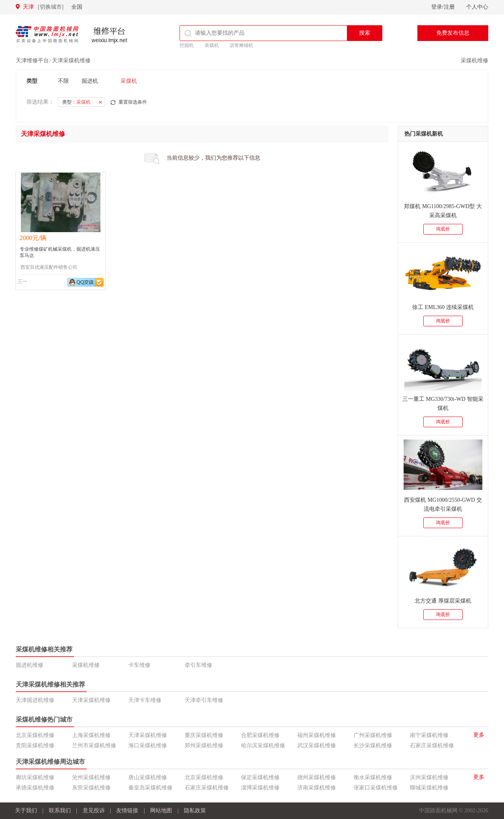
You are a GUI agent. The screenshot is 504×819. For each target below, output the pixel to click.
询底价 (443, 229)
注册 (449, 7)
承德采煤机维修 (35, 788)
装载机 (212, 45)
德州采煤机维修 (317, 777)
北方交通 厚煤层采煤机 (443, 601)
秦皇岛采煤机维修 (150, 788)
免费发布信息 (453, 33)
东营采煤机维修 (91, 788)
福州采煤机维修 (317, 735)
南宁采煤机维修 (429, 735)
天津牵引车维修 (204, 700)
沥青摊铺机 (241, 45)
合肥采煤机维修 (260, 735)
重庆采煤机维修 (204, 735)
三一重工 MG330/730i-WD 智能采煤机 (443, 404)
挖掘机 (187, 45)
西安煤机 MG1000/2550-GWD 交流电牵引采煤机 (443, 504)
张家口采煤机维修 (376, 788)
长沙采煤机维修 (373, 745)
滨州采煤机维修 (429, 777)
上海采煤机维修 (91, 735)
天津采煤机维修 (71, 60)
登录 (437, 7)
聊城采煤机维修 (429, 788)
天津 (43, 7)
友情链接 (127, 811)
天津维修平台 (32, 60)
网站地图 (161, 811)
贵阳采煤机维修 (35, 745)
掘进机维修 (30, 665)
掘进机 (90, 81)
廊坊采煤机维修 (35, 777)
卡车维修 (139, 665)
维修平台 (109, 35)
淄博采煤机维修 (260, 788)
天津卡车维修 (145, 700)
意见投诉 (94, 811)
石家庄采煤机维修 (432, 745)
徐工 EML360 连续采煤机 (443, 307)
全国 (77, 7)
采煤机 (129, 81)
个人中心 (477, 7)
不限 (63, 81)
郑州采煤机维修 (204, 745)
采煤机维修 (474, 60)
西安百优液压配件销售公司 (49, 267)
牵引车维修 (198, 665)
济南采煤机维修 (317, 788)
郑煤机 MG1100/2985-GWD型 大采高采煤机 (443, 211)
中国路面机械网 (47, 34)
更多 (479, 735)
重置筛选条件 (133, 102)
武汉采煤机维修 (317, 745)
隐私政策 (195, 811)
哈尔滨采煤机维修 (263, 745)
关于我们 (26, 811)
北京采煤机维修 (35, 735)
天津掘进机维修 (35, 700)
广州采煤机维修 (373, 735)
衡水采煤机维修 (373, 777)
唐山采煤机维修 (148, 777)
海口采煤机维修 (148, 745)
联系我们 (60, 811)
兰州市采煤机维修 (94, 745)
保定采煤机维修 (260, 777)
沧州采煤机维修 (91, 777)
